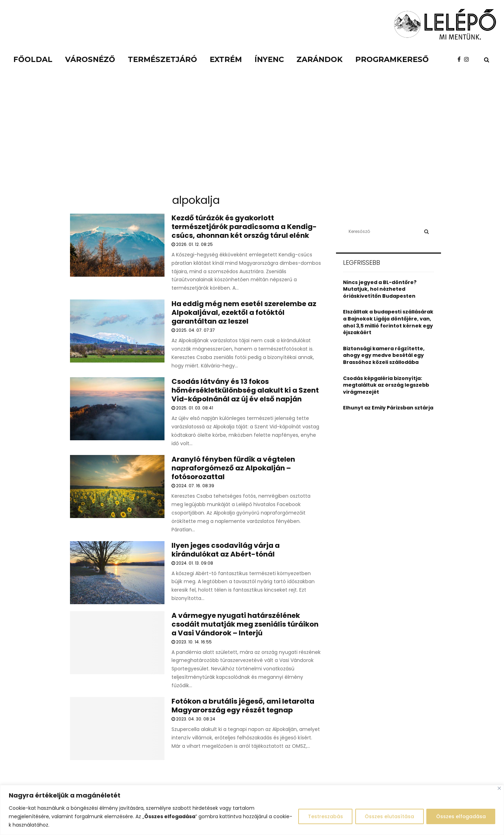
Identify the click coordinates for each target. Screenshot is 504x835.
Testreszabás (322, 816)
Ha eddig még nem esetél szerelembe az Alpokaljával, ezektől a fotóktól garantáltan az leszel (244, 312)
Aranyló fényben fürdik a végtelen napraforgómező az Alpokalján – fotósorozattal (233, 468)
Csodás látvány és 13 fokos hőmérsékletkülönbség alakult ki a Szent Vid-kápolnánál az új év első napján (245, 390)
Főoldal (33, 59)
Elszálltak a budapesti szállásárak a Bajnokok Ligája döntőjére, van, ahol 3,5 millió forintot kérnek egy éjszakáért (388, 322)
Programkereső (392, 59)
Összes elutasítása (387, 816)
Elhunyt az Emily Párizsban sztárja (388, 408)
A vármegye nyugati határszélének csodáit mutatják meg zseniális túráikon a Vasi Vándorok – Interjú (245, 624)
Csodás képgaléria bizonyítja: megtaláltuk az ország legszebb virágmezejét (386, 385)
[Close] (499, 788)
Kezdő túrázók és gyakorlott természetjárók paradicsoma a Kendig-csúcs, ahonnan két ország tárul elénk (244, 227)
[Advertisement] (252, 137)
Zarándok (320, 59)
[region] (252, 810)
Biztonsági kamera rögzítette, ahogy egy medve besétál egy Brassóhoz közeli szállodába (384, 355)
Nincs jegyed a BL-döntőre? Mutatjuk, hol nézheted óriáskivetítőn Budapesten (380, 289)
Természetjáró (162, 59)
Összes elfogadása (460, 816)
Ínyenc (269, 59)
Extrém (226, 59)
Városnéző (90, 59)
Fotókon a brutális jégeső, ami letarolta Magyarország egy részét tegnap (243, 706)
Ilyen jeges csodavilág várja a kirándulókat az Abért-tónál (226, 550)
